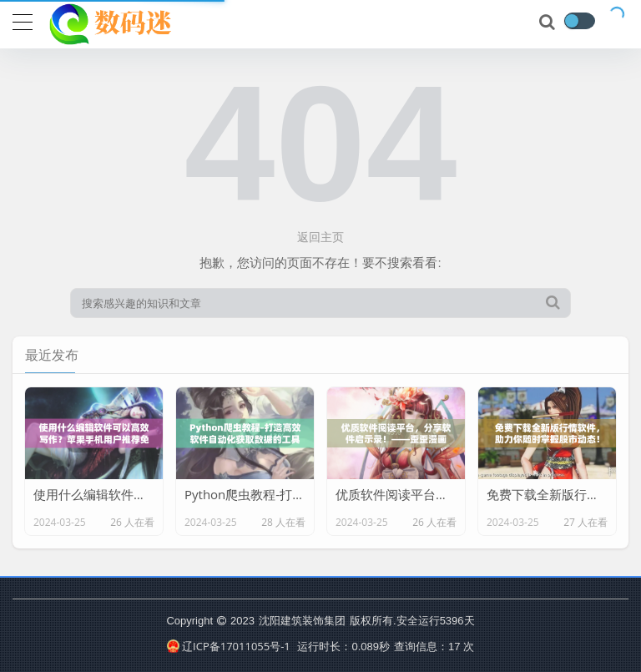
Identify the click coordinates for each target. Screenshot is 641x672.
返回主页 (320, 237)
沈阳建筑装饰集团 (302, 620)
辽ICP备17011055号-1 (229, 646)
